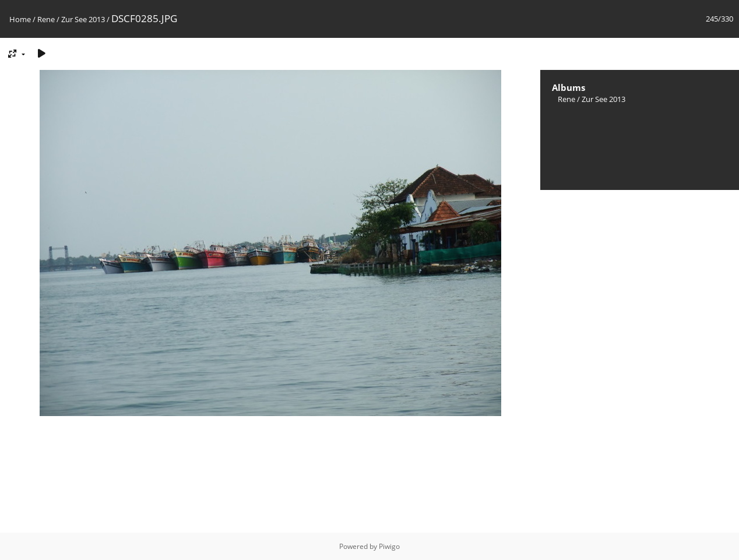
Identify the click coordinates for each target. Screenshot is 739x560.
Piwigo (389, 546)
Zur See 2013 (83, 19)
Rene (46, 19)
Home (20, 19)
